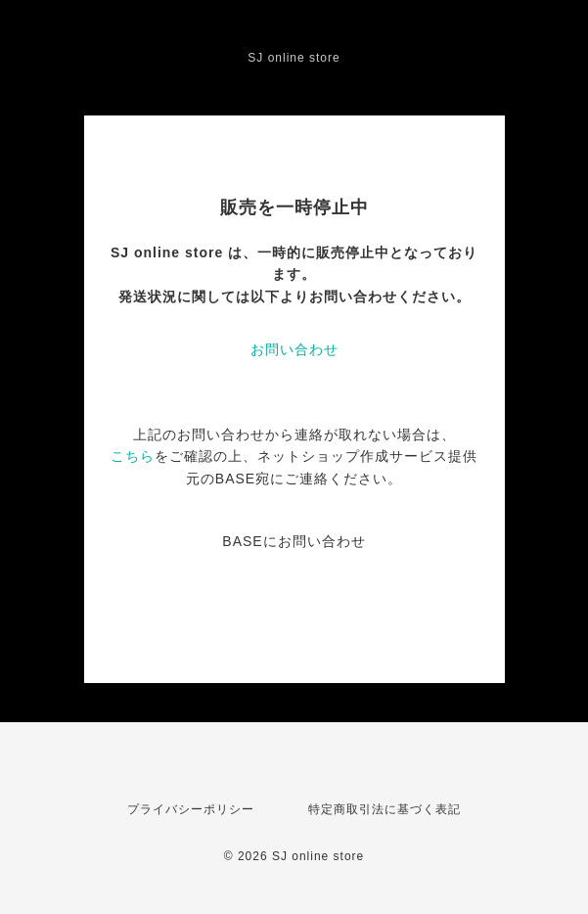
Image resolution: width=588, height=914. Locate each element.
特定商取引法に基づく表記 (384, 809)
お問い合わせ (294, 349)
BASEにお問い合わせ (294, 541)
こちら (133, 456)
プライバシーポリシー (191, 809)
